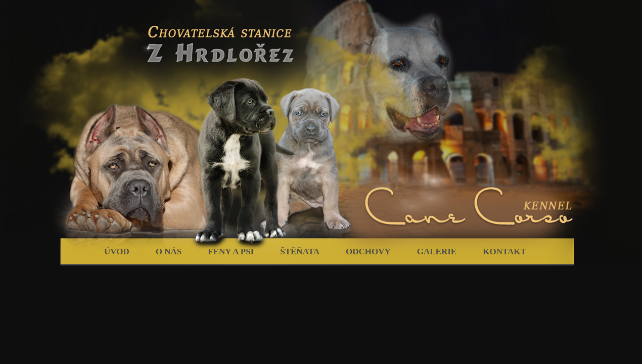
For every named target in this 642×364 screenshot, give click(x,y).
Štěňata (300, 252)
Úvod (117, 252)
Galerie (437, 252)
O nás (169, 252)
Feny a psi (231, 252)
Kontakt (505, 252)
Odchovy (368, 252)
